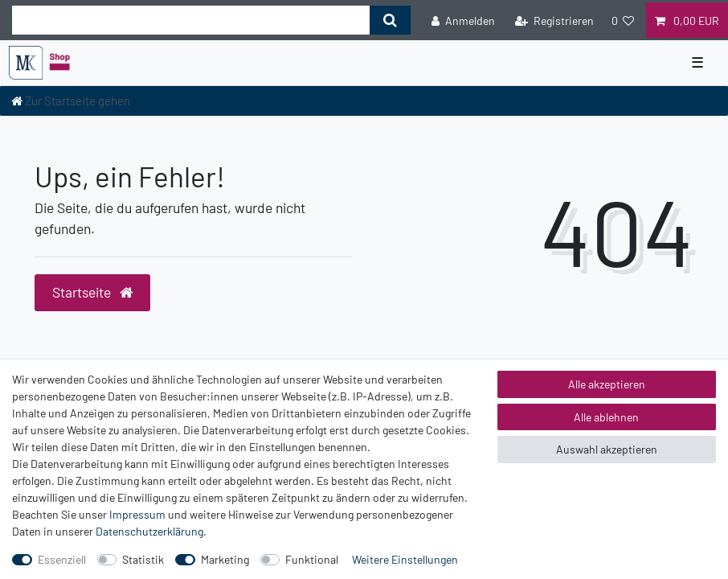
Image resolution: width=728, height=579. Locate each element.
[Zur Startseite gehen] (71, 101)
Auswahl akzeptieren (607, 449)
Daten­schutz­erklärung (149, 531)
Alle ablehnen (606, 417)
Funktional (312, 559)
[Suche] (390, 20)
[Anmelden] (463, 20)
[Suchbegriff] (191, 20)
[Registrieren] (554, 20)
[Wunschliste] (623, 20)
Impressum (137, 514)
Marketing (225, 559)
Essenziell (62, 559)
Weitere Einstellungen (405, 559)
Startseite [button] (92, 292)
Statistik (143, 559)
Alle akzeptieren (607, 384)
